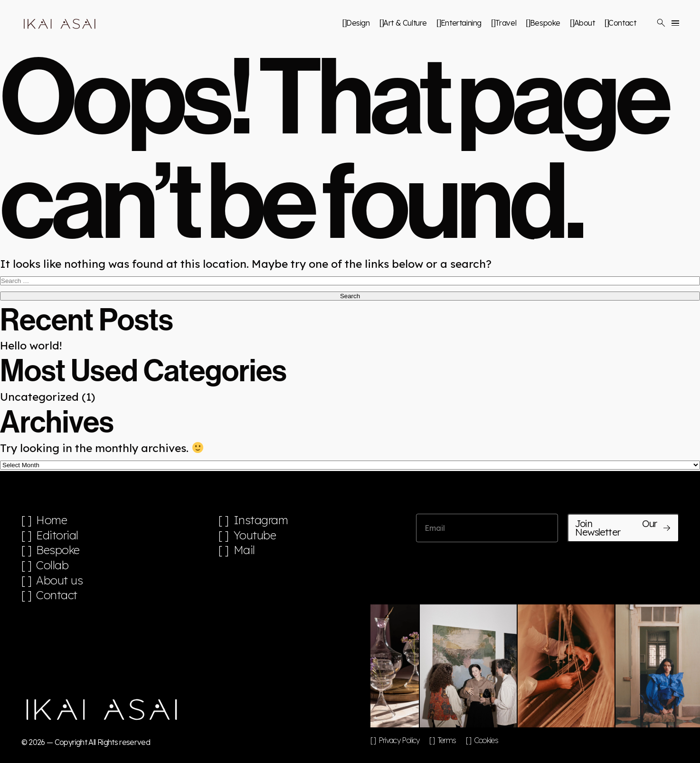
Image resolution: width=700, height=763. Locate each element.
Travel (506, 23)
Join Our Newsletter (623, 528)
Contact (622, 23)
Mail (244, 550)
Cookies (486, 740)
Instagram (261, 520)
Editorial (57, 535)
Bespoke (545, 23)
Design (358, 23)
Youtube (255, 535)
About (585, 23)
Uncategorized (39, 397)
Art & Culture (405, 23)
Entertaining (461, 23)
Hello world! (31, 345)
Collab (52, 565)
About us (59, 580)
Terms (447, 740)
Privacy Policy (399, 740)
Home (52, 520)
